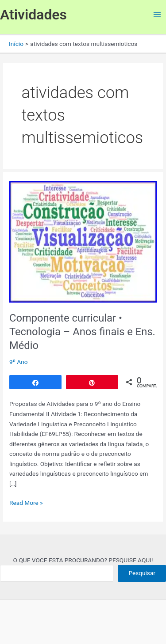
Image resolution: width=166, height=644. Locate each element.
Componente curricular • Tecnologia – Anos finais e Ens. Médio (82, 332)
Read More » (26, 502)
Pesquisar (142, 573)
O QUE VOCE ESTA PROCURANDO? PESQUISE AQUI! (83, 560)
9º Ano (19, 362)
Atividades (33, 15)
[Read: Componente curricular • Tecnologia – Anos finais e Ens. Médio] (83, 241)
